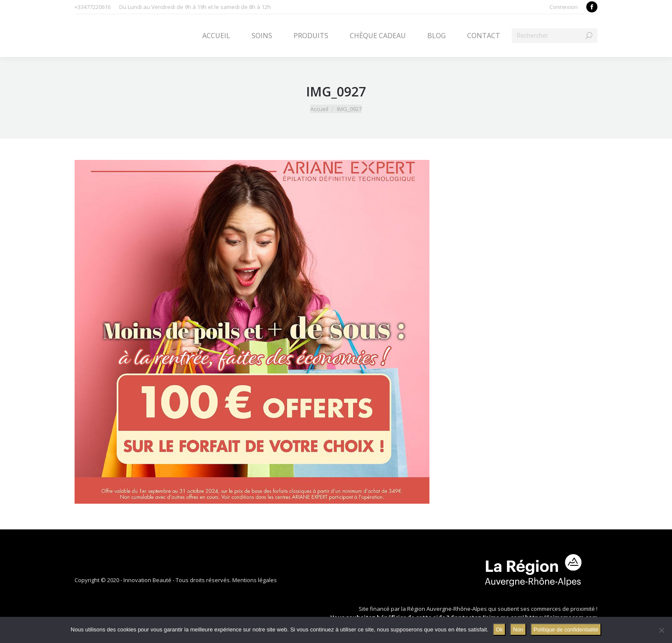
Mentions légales (255, 580)
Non (518, 629)
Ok (499, 629)
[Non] (661, 630)
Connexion (564, 7)
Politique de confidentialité (566, 629)
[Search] (555, 36)
